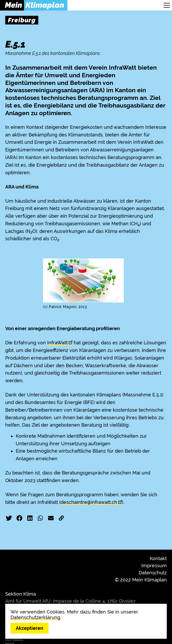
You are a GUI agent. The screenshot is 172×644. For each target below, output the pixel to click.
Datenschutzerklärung (35, 617)
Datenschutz (153, 573)
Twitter (9, 518)
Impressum (154, 566)
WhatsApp (40, 518)
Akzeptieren (29, 628)
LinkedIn (30, 518)
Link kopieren (61, 518)
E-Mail (51, 518)
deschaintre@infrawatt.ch (89, 502)
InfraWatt (57, 343)
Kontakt (158, 558)
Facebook (19, 518)
